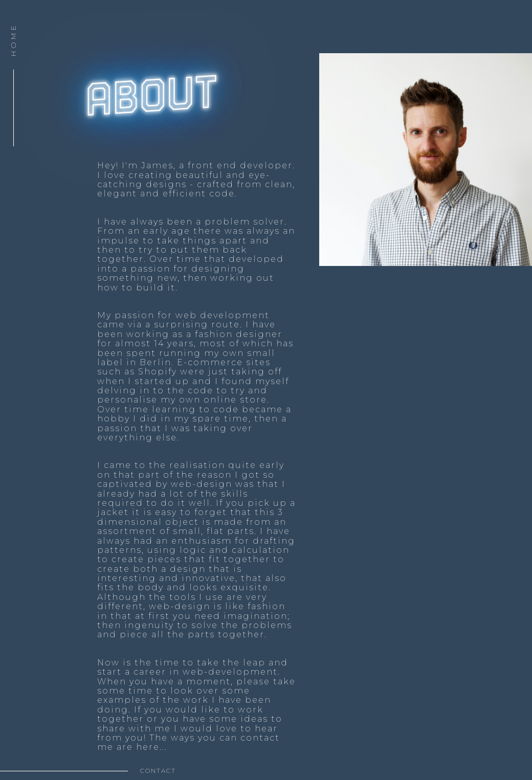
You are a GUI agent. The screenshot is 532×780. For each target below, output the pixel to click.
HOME (13, 40)
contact (158, 771)
